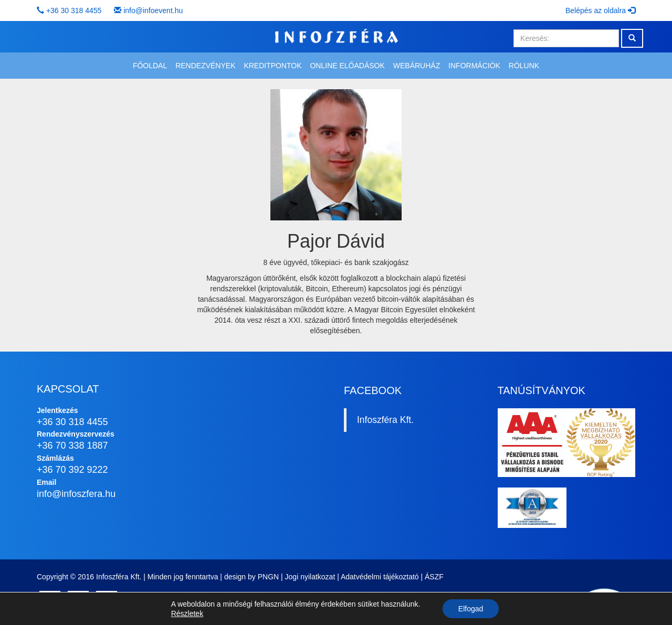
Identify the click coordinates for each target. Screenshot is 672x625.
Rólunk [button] (524, 66)
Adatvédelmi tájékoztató (380, 577)
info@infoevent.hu (153, 10)
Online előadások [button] (347, 66)
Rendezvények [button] (205, 66)
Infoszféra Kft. (385, 420)
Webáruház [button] (417, 66)
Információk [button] (474, 66)
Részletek (187, 613)
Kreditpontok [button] (272, 66)
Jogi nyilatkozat (310, 577)
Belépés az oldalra (600, 10)
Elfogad (471, 609)
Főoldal (150, 66)
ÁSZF (434, 577)
